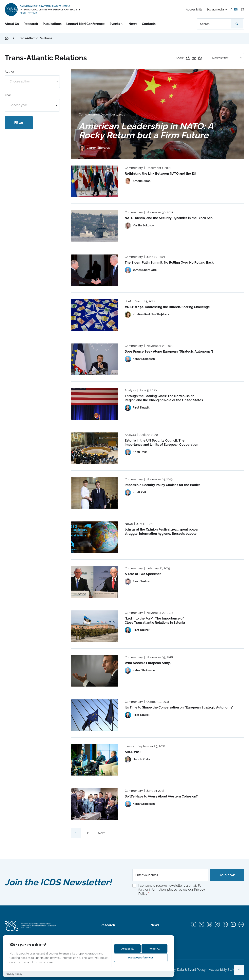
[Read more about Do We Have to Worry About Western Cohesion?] (95, 804)
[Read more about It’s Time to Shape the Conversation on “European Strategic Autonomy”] (95, 715)
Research (31, 24)
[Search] (237, 24)
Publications (52, 24)
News (133, 24)
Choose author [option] (20, 82)
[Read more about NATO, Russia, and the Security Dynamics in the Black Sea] (95, 226)
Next (101, 833)
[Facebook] (194, 924)
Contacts (149, 24)
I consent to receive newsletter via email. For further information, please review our (172, 890)
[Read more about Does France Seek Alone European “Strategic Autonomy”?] (95, 359)
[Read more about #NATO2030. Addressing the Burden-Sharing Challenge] (95, 315)
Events (115, 24)
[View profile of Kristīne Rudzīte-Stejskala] (147, 315)
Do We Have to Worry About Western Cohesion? (161, 796)
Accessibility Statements (227, 970)
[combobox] (32, 82)
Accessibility (194, 9)
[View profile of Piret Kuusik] (137, 408)
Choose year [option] (18, 105)
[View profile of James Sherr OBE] (141, 270)
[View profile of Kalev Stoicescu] (140, 359)
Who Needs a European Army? (148, 663)
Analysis (130, 390)
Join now (227, 875)
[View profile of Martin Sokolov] (139, 226)
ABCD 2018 (133, 752)
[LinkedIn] (225, 924)
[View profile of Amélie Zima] (138, 181)
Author (9, 72)
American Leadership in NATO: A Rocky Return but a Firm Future (146, 131)
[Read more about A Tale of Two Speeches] (95, 582)
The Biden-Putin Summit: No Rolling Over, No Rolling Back (169, 262)
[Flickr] (241, 924)
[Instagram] (217, 924)
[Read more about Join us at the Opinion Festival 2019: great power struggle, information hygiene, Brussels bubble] (95, 537)
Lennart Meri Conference (86, 24)
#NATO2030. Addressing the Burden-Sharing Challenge (167, 307)
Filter (19, 122)
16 (188, 58)
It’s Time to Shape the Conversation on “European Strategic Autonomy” (179, 707)
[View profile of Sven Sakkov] (137, 582)
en (236, 9)
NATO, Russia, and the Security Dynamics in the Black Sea (169, 218)
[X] (201, 924)
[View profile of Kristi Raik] (136, 452)
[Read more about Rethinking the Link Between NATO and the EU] (95, 181)
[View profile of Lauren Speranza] (95, 148)
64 (200, 58)
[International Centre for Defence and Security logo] (43, 10)
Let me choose (44, 962)
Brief (128, 301)
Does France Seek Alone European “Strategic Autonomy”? (169, 351)
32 (194, 58)
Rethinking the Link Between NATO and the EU (160, 174)
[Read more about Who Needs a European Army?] (95, 671)
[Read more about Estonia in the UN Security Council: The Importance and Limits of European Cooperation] (95, 448)
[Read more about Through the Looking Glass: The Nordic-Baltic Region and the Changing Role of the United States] (95, 404)
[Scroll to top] (239, 970)
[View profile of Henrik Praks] (137, 760)
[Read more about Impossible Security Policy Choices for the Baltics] (95, 493)
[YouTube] (233, 924)
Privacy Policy (14, 974)
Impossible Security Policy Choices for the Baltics (163, 485)
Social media (215, 9)
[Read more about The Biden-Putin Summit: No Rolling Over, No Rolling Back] (95, 270)
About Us (12, 24)
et (242, 9)
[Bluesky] (209, 924)
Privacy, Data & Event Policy (185, 970)
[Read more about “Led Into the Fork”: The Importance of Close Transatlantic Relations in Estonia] (95, 626)
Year (8, 95)
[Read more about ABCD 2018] (95, 760)
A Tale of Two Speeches (143, 574)
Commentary (88, 114)
